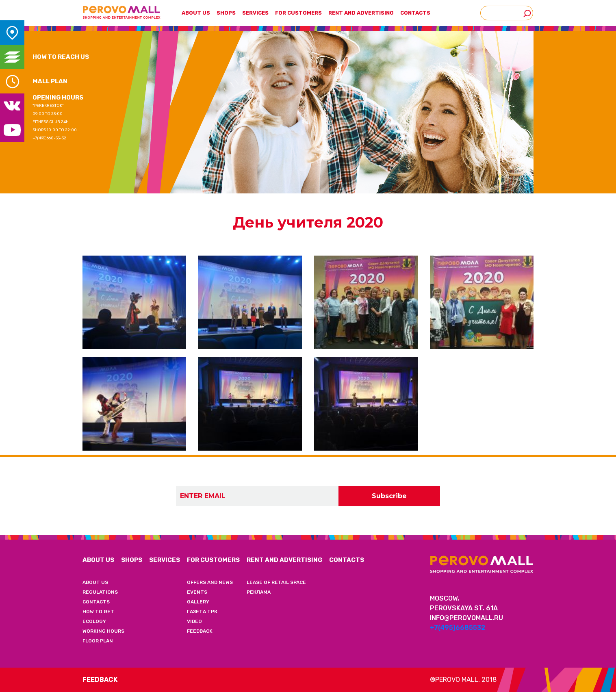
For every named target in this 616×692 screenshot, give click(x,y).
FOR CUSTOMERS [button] (298, 13)
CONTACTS (415, 13)
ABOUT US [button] (196, 13)
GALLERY (198, 602)
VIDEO (194, 621)
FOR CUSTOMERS (213, 560)
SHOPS (226, 13)
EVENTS (197, 592)
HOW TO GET (98, 612)
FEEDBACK (200, 631)
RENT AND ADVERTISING (284, 560)
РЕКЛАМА (259, 592)
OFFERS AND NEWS (210, 582)
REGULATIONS (100, 592)
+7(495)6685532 (458, 628)
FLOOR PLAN (98, 641)
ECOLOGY (94, 621)
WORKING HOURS (103, 631)
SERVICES (255, 13)
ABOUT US (98, 560)
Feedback (100, 680)
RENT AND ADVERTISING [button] (361, 13)
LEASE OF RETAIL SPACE (276, 582)
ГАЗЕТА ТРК (202, 612)
